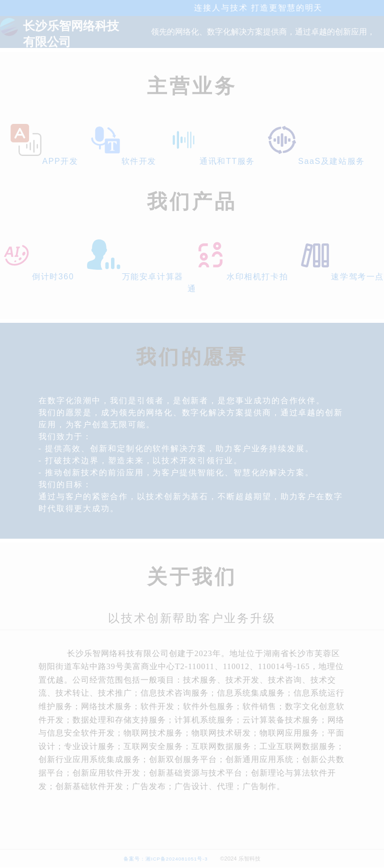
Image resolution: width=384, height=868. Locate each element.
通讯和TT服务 (211, 161)
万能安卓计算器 (134, 277)
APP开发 (44, 161)
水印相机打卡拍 (241, 277)
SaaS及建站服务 (315, 161)
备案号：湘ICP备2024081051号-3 (165, 859)
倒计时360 (37, 277)
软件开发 (123, 161)
